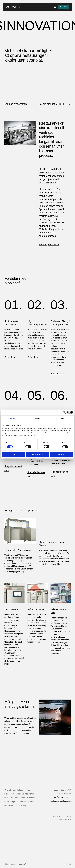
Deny (14, 454)
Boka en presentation (16, 104)
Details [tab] (37, 418)
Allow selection (37, 454)
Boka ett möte (11, 357)
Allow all (61, 454)
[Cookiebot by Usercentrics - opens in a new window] (64, 412)
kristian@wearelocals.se (60, 801)
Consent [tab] (13, 418)
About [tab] (62, 418)
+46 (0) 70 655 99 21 (62, 797)
